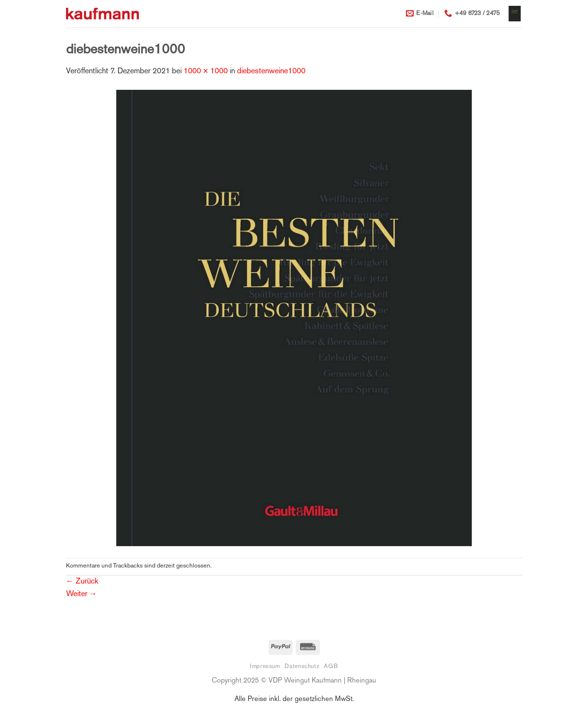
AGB (331, 667)
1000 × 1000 (206, 72)
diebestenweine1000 (271, 72)
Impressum (265, 667)
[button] (515, 14)
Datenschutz (302, 667)
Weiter (82, 594)
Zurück (82, 582)
